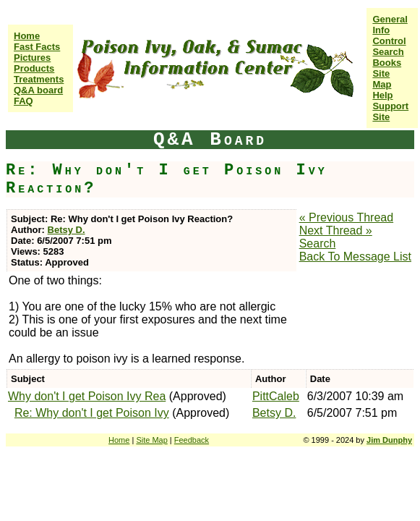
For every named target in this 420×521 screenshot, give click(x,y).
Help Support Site (390, 106)
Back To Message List (355, 257)
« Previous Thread (346, 217)
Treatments (39, 79)
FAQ (23, 101)
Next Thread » (336, 230)
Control (389, 41)
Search (388, 52)
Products (34, 68)
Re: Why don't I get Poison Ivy (92, 413)
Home (27, 36)
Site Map (382, 79)
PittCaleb (276, 396)
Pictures (32, 58)
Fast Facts (37, 47)
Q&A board (38, 90)
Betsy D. (67, 230)
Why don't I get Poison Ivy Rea (87, 396)
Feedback (192, 440)
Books (387, 63)
